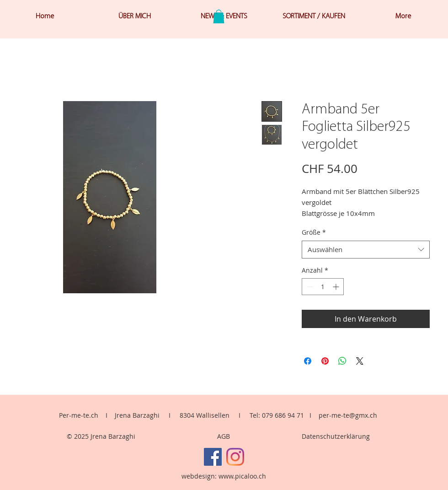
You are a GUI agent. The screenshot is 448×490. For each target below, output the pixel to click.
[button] (219, 16)
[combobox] (366, 250)
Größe (314, 232)
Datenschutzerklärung (336, 436)
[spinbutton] (323, 287)
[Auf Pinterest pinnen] (325, 361)
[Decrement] (309, 287)
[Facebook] (213, 457)
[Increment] (337, 287)
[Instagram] (235, 457)
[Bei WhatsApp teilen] (342, 361)
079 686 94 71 (283, 415)
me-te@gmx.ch (354, 415)
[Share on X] (360, 361)
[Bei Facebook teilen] (308, 361)
